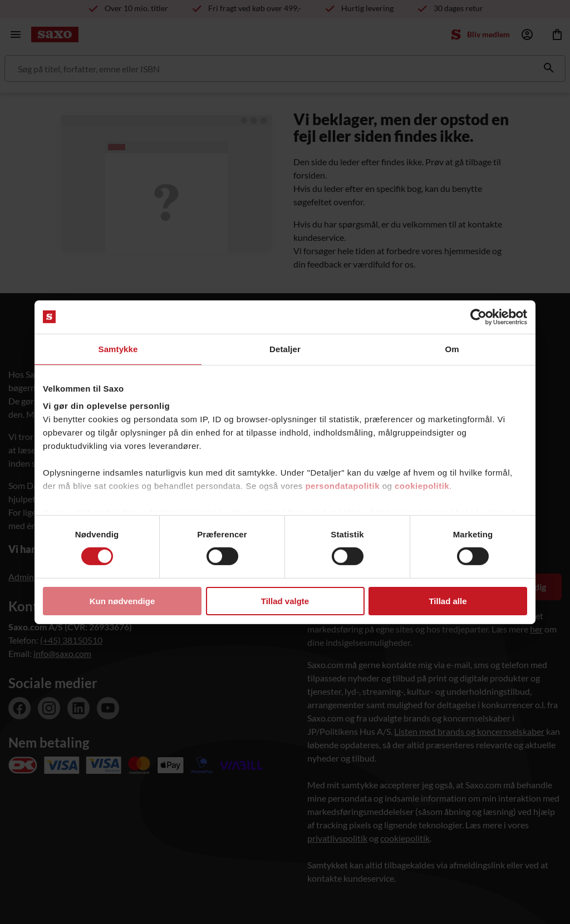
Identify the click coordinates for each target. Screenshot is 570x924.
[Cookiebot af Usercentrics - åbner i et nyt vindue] (478, 317)
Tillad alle (448, 601)
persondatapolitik (342, 486)
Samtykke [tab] (118, 349)
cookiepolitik (422, 486)
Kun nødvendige (122, 601)
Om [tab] (452, 349)
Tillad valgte (285, 601)
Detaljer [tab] (285, 349)
